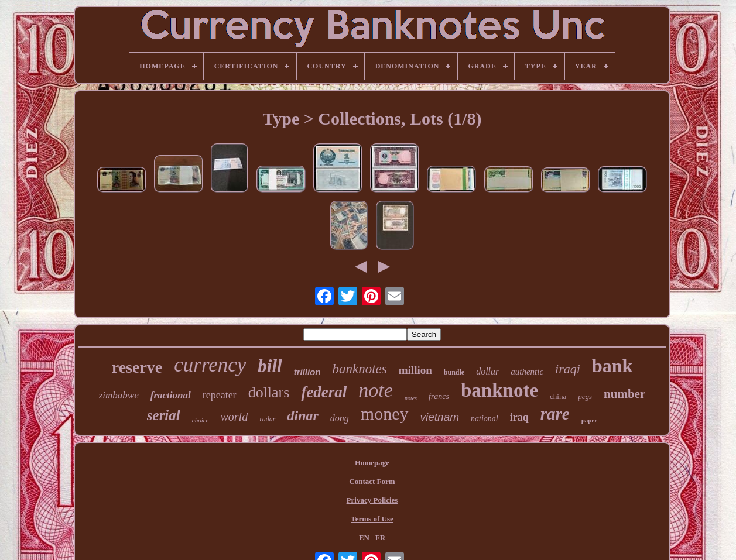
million (415, 370)
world (234, 417)
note (376, 390)
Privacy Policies (372, 500)
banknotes (360, 369)
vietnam (440, 417)
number (624, 394)
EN (364, 537)
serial (164, 415)
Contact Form (372, 481)
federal (324, 392)
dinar (303, 415)
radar (267, 419)
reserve (137, 367)
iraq (519, 417)
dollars (269, 392)
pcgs (585, 396)
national (485, 419)
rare (555, 414)
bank (612, 366)
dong (340, 418)
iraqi (568, 369)
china (558, 396)
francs (439, 396)
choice (201, 420)
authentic (527, 372)
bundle (454, 372)
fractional (171, 395)
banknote (499, 390)
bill (270, 366)
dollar (487, 371)
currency (210, 365)
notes (411, 398)
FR (380, 537)
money (385, 413)
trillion (307, 372)
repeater (220, 395)
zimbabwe (119, 395)
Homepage (372, 463)
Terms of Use (372, 519)
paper (590, 420)
